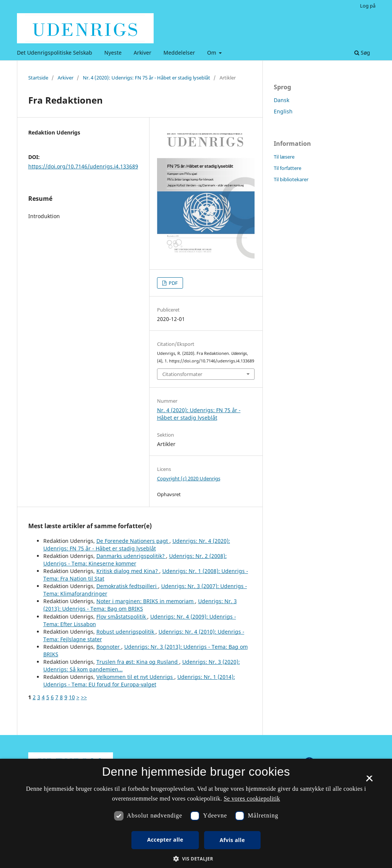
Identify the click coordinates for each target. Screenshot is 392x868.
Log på (368, 6)
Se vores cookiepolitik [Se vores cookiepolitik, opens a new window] (252, 798)
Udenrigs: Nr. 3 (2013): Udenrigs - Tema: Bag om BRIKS (140, 605)
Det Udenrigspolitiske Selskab (55, 53)
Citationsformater (182, 374)
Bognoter (109, 647)
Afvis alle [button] (232, 840)
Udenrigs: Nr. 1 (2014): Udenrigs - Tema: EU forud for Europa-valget (139, 681)
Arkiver (143, 53)
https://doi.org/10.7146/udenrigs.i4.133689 (83, 166)
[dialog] (196, 813)
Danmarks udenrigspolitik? (131, 556)
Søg (362, 53)
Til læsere (284, 157)
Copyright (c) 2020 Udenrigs (189, 478)
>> (84, 697)
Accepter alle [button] (165, 840)
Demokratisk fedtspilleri (127, 586)
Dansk (281, 100)
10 (72, 697)
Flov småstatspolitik (122, 617)
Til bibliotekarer (291, 179)
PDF (173, 283)
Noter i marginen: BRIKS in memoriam (146, 601)
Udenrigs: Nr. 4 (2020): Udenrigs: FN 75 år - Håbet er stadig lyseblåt (137, 545)
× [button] (369, 781)
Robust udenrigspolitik (126, 632)
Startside (38, 78)
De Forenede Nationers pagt (133, 541)
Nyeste (113, 53)
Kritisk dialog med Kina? (128, 571)
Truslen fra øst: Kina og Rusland (138, 662)
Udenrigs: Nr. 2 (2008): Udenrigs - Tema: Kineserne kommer (135, 560)
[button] (196, 859)
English (283, 111)
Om (212, 53)
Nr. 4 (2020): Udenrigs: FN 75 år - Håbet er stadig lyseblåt (146, 78)
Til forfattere (288, 168)
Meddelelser (179, 53)
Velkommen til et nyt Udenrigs (135, 677)
